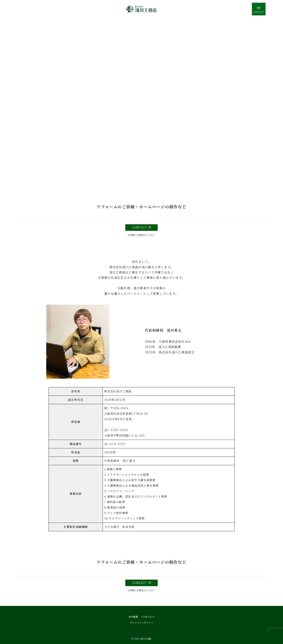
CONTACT (141, 227)
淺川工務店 (146, 639)
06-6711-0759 (115, 444)
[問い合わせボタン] (259, 9)
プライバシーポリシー (141, 623)
